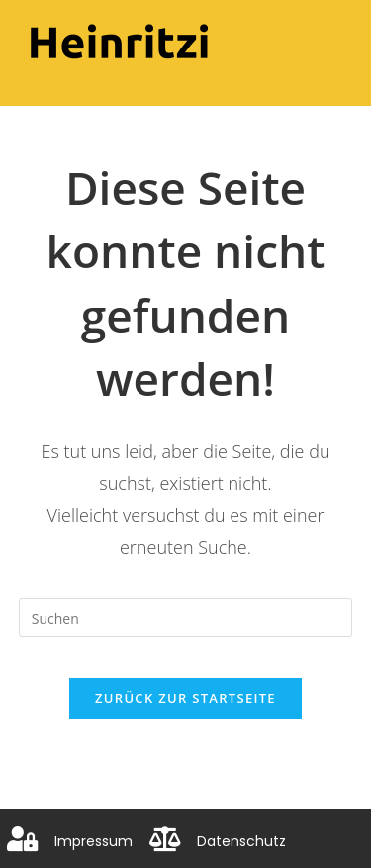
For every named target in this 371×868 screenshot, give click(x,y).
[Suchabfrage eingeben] (186, 618)
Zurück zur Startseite (185, 698)
